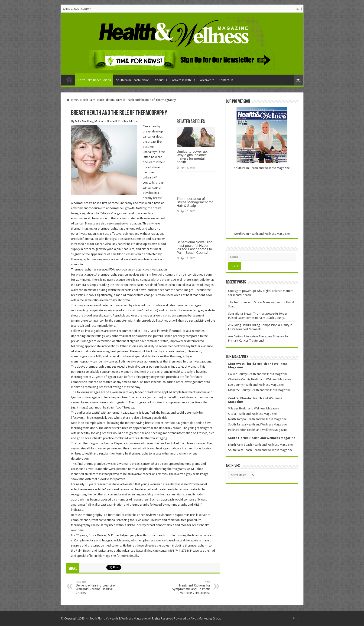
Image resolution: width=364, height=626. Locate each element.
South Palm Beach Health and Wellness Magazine (260, 450)
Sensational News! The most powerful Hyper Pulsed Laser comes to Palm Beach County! (195, 247)
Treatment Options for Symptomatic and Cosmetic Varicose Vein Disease (187, 588)
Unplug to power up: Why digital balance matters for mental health (192, 157)
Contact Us (226, 80)
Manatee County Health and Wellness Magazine (259, 390)
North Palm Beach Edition (94, 80)
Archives (206, 80)
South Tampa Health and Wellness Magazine (257, 424)
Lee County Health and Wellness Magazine (256, 385)
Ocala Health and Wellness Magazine (252, 414)
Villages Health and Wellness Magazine (254, 408)
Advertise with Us (184, 80)
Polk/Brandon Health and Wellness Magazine (258, 430)
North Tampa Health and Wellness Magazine (257, 419)
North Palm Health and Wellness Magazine (262, 234)
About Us (161, 80)
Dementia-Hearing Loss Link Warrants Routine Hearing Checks (99, 588)
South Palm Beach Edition (133, 80)
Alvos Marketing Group (206, 618)
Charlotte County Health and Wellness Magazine (260, 379)
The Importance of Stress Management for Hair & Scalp (195, 202)
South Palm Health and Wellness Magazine (262, 168)
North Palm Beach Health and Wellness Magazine (260, 445)
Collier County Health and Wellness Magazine (258, 374)
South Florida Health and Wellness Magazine (262, 438)
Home (69, 79)
